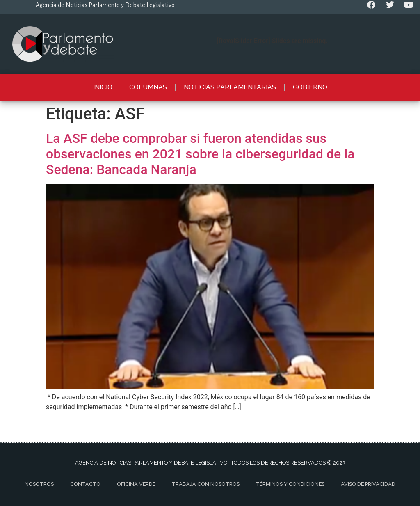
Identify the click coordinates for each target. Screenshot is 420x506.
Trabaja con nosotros (206, 484)
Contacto (85, 484)
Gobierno (310, 87)
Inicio (103, 87)
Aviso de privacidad (368, 484)
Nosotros (39, 484)
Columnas (148, 87)
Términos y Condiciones (290, 484)
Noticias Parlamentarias (230, 87)
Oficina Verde (136, 484)
